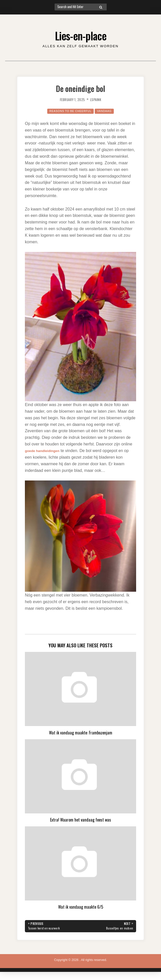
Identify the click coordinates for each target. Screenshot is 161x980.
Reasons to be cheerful (69, 111)
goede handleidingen (45, 450)
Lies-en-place (81, 35)
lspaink (97, 99)
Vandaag (108, 111)
